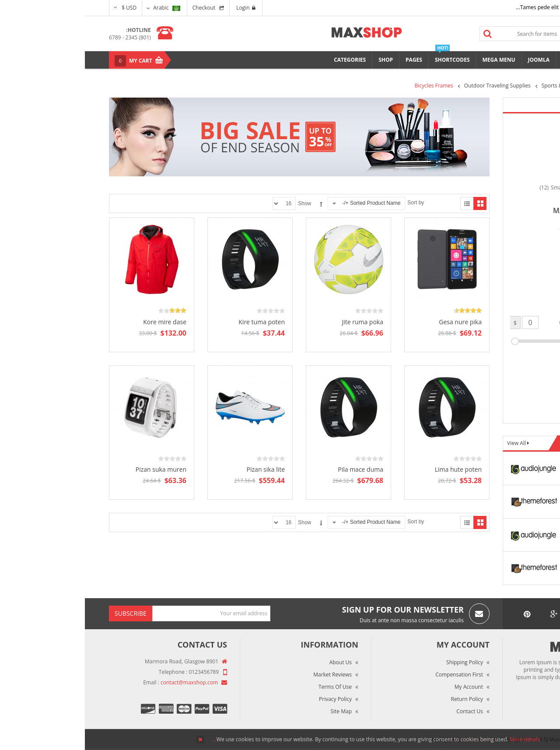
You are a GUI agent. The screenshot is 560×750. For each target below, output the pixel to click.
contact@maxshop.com (104, 682)
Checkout (119, 8)
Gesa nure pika (375, 322)
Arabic (82, 8)
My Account (384, 687)
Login (161, 8)
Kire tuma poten (177, 322)
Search (403, 34)
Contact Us (385, 711)
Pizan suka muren (76, 469)
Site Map (256, 711)
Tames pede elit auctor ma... (465, 7)
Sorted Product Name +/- (286, 203)
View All (432, 443)
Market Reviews (248, 675)
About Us (256, 662)
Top (550, 153)
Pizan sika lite (181, 469)
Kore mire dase (80, 322)
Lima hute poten (373, 469)
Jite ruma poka (278, 322)
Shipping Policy (380, 662)
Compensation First (374, 675)
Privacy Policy (250, 699)
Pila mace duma (276, 469)
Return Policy (382, 699)
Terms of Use (250, 687)
